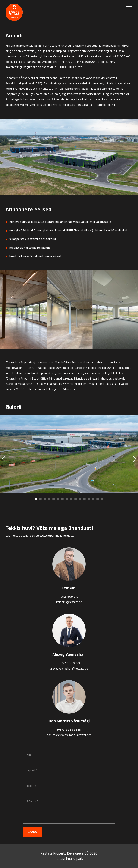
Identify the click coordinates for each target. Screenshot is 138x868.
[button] (36, 499)
